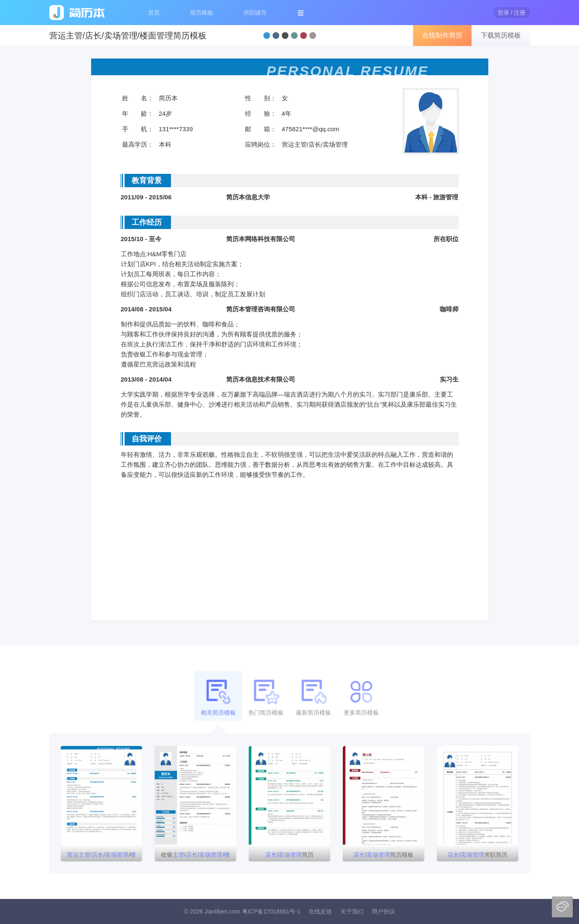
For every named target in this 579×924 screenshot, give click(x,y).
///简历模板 (102, 856)
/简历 (290, 855)
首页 (154, 13)
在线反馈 (320, 911)
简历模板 (202, 13)
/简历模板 (384, 855)
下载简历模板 (501, 35)
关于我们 (352, 911)
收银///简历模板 (196, 856)
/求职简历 (478, 855)
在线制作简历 (442, 35)
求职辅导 (255, 13)
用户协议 (383, 911)
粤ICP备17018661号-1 (271, 911)
